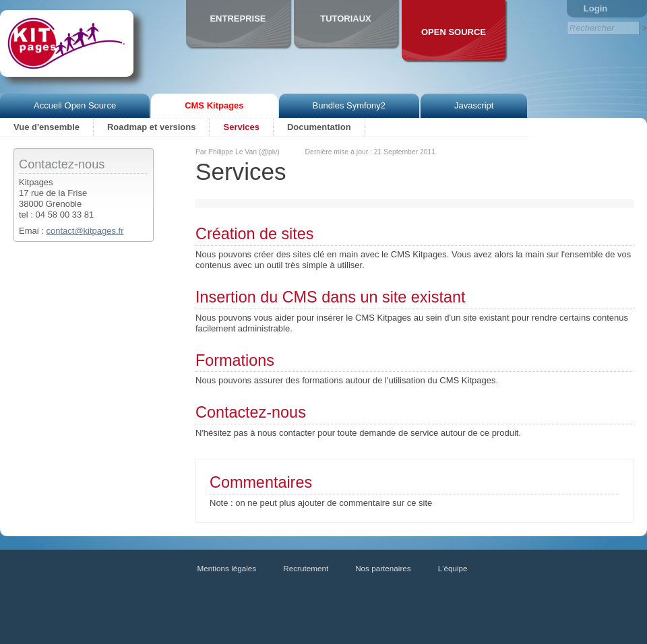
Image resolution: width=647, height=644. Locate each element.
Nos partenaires (383, 568)
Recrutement (306, 568)
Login (595, 8)
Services (241, 127)
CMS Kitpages (214, 105)
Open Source (454, 32)
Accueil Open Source (75, 105)
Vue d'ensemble (47, 127)
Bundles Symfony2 (349, 105)
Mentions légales (227, 568)
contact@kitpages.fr (85, 231)
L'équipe (453, 568)
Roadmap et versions (152, 127)
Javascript (474, 105)
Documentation (319, 127)
